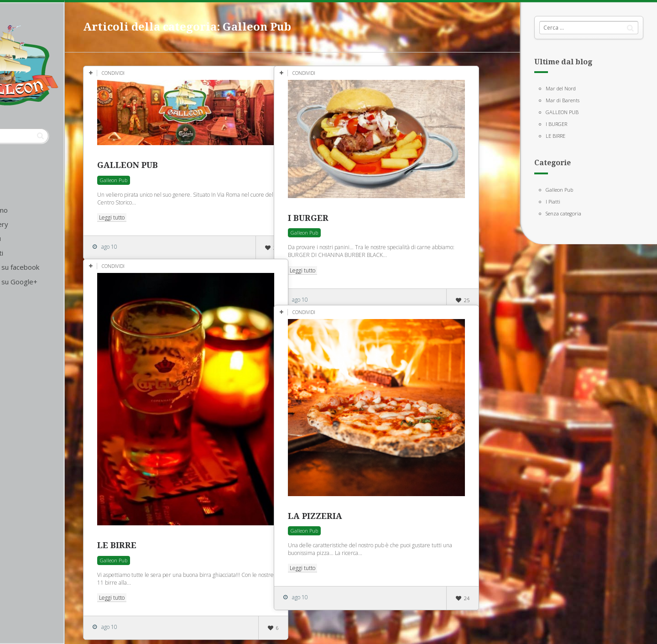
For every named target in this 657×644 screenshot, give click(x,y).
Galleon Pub (559, 190)
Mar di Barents (563, 100)
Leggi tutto (156, 209)
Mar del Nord (561, 88)
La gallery (38, 224)
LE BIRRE (555, 136)
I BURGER (556, 124)
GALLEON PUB (562, 112)
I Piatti (553, 202)
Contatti (35, 253)
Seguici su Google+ (52, 282)
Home (33, 195)
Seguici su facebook (53, 267)
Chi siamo (38, 210)
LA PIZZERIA (360, 494)
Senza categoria (563, 213)
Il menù (34, 238)
